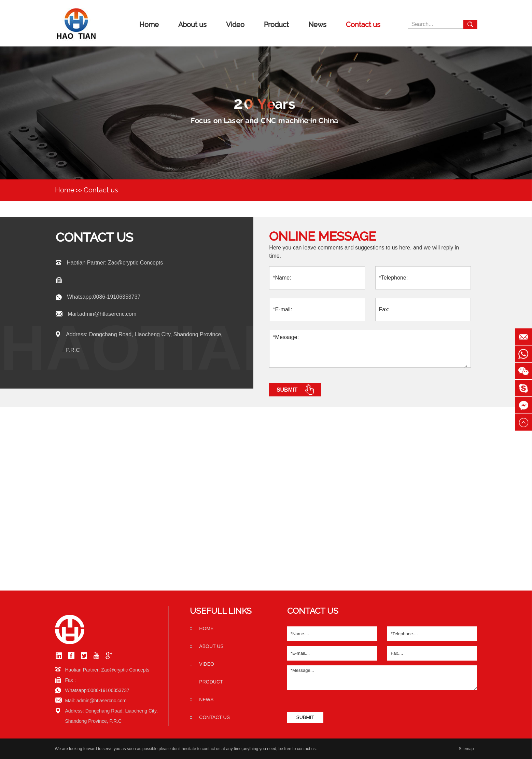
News (317, 25)
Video (235, 25)
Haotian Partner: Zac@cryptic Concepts (115, 263)
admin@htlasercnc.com (108, 314)
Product (276, 25)
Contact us (363, 25)
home (206, 628)
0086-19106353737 (117, 297)
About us (192, 25)
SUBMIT (305, 717)
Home (149, 25)
